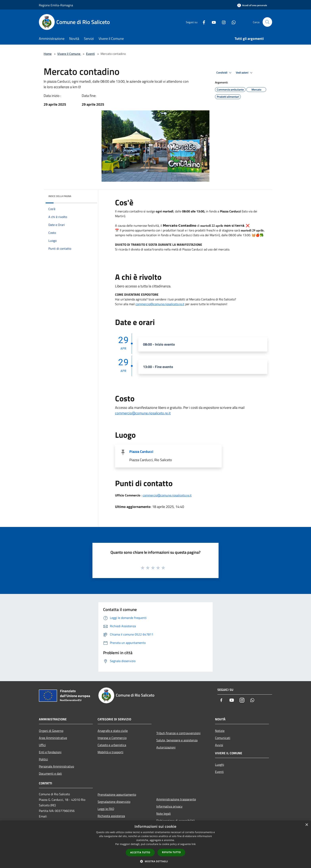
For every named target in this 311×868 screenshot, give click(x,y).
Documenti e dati (50, 773)
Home (48, 54)
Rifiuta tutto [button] (171, 852)
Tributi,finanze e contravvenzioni (178, 733)
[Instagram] (222, 22)
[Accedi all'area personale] (252, 5)
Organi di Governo (51, 731)
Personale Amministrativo (56, 766)
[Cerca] (267, 22)
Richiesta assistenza (111, 816)
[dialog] (155, 844)
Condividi (225, 73)
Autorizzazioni (166, 747)
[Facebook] (202, 22)
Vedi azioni (245, 73)
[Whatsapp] (232, 22)
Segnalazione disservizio (114, 802)
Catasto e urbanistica (112, 745)
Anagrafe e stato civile (113, 731)
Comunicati (223, 738)
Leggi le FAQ (106, 809)
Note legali (164, 814)
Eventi (90, 54)
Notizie (220, 731)
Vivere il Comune (69, 54)
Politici (43, 759)
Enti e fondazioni (50, 752)
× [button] (307, 825)
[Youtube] (212, 22)
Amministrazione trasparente (176, 799)
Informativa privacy (169, 806)
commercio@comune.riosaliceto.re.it (160, 304)
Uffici (42, 745)
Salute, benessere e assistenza (177, 740)
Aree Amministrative (53, 738)
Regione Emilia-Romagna (56, 5)
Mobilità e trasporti (110, 752)
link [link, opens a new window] (194, 844)
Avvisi (219, 745)
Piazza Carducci (141, 452)
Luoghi (220, 765)
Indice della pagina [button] (60, 196)
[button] (155, 861)
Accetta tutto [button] (140, 852)
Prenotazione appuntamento (117, 794)
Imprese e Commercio (112, 738)
